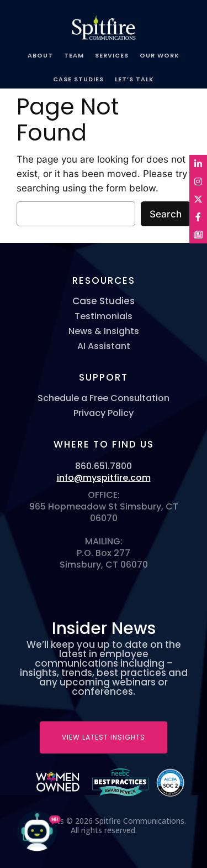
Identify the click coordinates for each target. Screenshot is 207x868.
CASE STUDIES (78, 79)
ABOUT (40, 55)
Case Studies (104, 301)
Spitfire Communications (104, 23)
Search (166, 214)
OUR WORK (160, 55)
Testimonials (104, 316)
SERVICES (112, 55)
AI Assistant (104, 346)
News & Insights (104, 331)
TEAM (74, 55)
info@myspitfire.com (104, 478)
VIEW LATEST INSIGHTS (104, 737)
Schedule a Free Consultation (104, 398)
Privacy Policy (104, 413)
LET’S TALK (134, 79)
